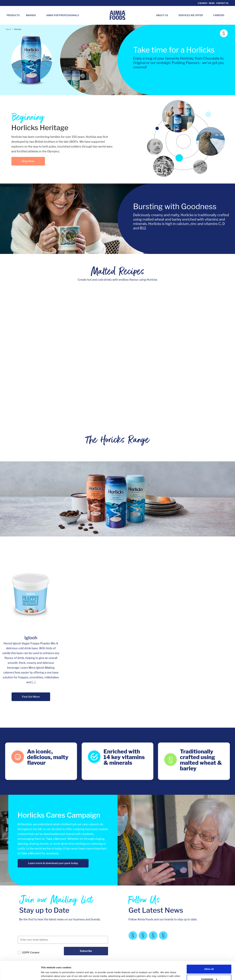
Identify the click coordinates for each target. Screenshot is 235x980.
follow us (210, 937)
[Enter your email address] (63, 874)
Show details (48, 971)
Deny (209, 972)
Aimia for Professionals (63, 15)
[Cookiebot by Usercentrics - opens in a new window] (20, 974)
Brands (32, 15)
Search (203, 3)
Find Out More (31, 628)
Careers (220, 15)
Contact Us (222, 3)
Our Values (95, 913)
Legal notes (130, 913)
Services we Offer (192, 15)
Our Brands (60, 918)
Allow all (209, 952)
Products (13, 15)
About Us (164, 15)
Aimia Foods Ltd (28, 913)
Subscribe (86, 885)
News (212, 3)
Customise (209, 962)
